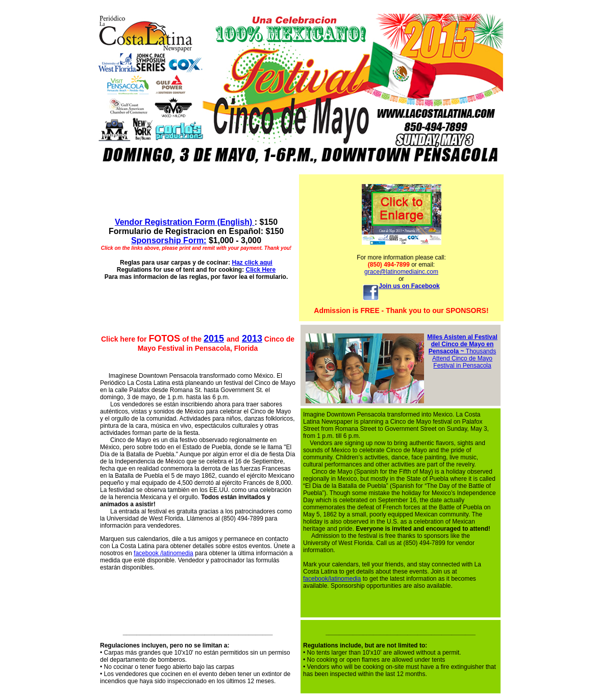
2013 (252, 339)
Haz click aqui (252, 263)
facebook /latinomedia (164, 553)
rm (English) (230, 222)
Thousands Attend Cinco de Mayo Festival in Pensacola (464, 358)
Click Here (260, 270)
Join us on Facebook (409, 286)
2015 (214, 339)
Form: (169, 240)
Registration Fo (160, 222)
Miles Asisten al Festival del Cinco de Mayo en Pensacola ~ (462, 344)
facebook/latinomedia (332, 579)
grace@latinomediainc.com (401, 272)
